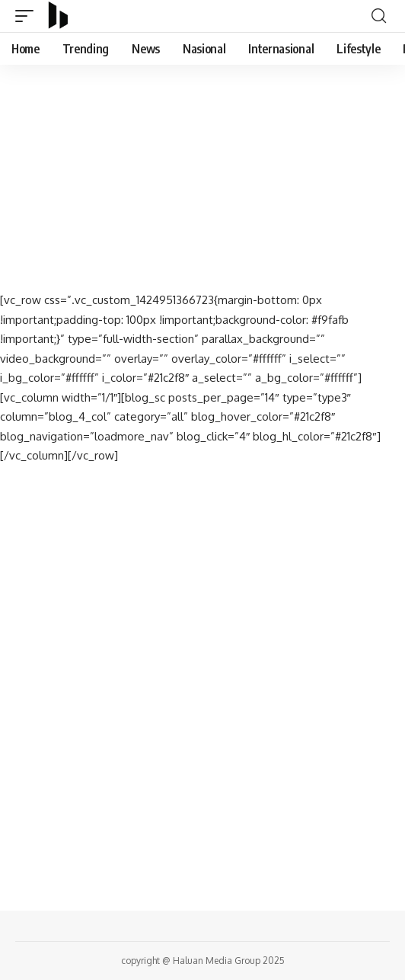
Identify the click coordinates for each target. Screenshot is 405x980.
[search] (379, 16)
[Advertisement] (202, 178)
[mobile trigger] (28, 16)
